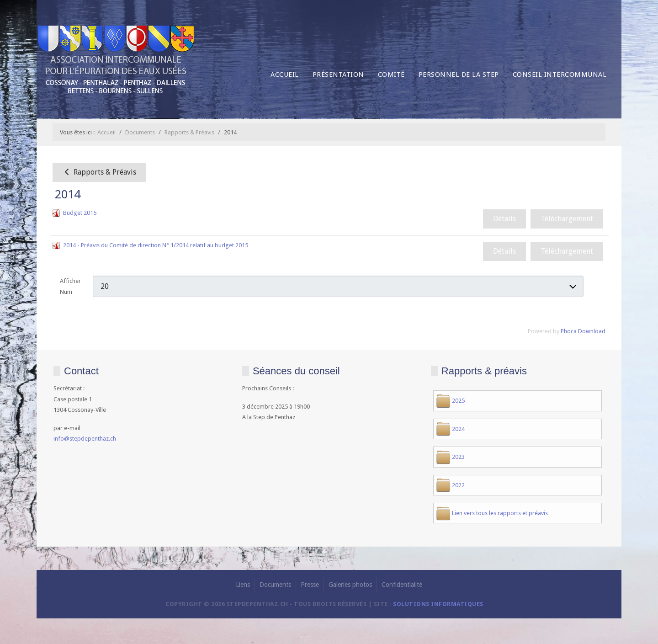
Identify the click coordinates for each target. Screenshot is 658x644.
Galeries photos (350, 585)
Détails (504, 219)
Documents (275, 585)
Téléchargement (567, 219)
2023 (458, 457)
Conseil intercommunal (560, 75)
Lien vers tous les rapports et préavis (500, 513)
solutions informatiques (438, 604)
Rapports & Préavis (99, 172)
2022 (458, 485)
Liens (243, 585)
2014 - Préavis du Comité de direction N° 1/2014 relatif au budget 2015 (156, 245)
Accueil (285, 75)
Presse (310, 585)
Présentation (338, 75)
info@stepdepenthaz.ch (85, 439)
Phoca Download (583, 331)
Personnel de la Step (459, 75)
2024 (458, 429)
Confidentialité (402, 585)
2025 (458, 401)
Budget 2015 (80, 213)
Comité (391, 75)
